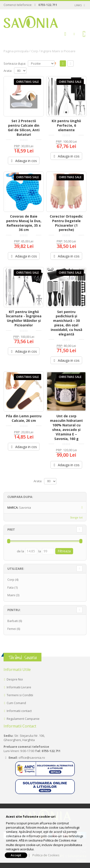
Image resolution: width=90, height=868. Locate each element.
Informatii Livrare (19, 687)
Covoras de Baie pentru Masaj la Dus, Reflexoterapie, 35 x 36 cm (24, 223)
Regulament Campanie (23, 719)
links (78, 5)
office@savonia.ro (32, 758)
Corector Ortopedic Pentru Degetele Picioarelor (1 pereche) (66, 223)
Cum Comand (16, 703)
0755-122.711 (48, 5)
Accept (16, 855)
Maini (11, 595)
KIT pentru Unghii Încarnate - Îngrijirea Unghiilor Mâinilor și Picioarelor (24, 319)
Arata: (8, 71)
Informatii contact (19, 711)
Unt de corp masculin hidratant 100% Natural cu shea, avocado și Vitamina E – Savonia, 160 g (66, 427)
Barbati (13, 621)
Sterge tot (76, 517)
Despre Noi (15, 679)
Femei (12, 629)
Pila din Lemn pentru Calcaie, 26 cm (24, 418)
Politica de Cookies (46, 855)
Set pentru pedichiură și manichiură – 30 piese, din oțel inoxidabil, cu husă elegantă (66, 323)
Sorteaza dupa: (15, 64)
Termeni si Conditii (20, 695)
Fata (10, 587)
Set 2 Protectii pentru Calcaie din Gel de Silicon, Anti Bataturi (24, 128)
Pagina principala (16, 51)
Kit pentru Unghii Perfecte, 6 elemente (66, 125)
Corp (35, 51)
